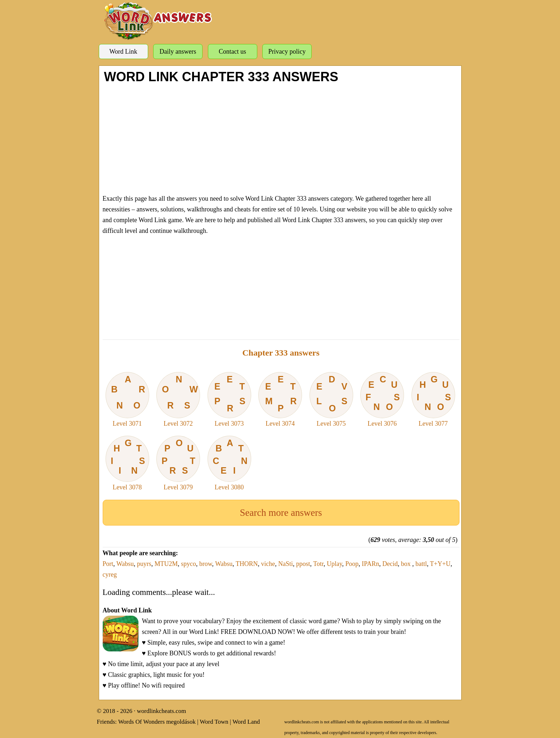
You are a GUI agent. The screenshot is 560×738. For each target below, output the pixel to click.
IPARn (370, 564)
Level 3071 (127, 400)
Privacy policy (287, 52)
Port (108, 564)
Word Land (246, 722)
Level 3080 (229, 463)
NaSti (286, 564)
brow (206, 564)
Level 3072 (178, 400)
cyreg (110, 575)
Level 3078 (127, 463)
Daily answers (178, 52)
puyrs (144, 564)
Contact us (232, 52)
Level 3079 (178, 463)
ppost (303, 564)
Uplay (334, 564)
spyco (189, 564)
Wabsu (125, 564)
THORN (247, 564)
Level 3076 (382, 400)
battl (421, 564)
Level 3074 (280, 400)
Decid (390, 564)
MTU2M (166, 564)
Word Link (123, 52)
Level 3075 (331, 400)
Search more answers (281, 513)
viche (268, 564)
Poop (352, 564)
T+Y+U (440, 564)
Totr (318, 564)
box (406, 564)
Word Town (214, 722)
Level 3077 (433, 400)
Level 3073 (229, 400)
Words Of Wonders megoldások (157, 722)
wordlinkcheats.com (162, 711)
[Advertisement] (281, 138)
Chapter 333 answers (281, 353)
